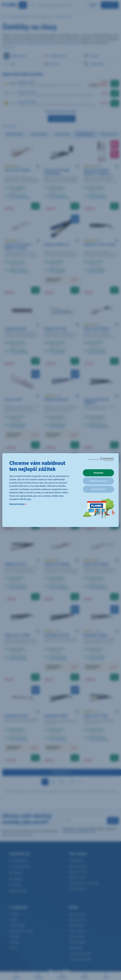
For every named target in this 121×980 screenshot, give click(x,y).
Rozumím (98, 473)
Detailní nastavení (98, 481)
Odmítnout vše (98, 489)
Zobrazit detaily (18, 504)
